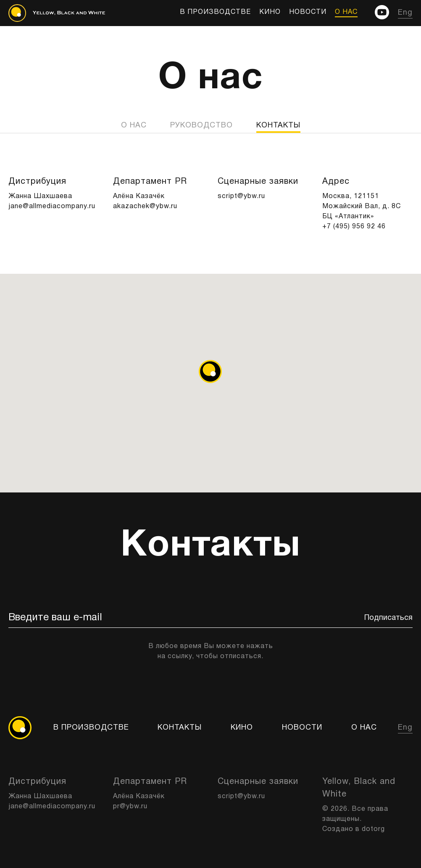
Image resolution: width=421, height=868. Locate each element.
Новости (308, 12)
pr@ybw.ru (130, 807)
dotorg (373, 829)
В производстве (215, 12)
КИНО (270, 12)
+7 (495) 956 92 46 (354, 227)
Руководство (201, 126)
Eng (405, 13)
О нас (346, 12)
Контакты (180, 728)
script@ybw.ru (241, 196)
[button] (210, 372)
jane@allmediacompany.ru (52, 206)
